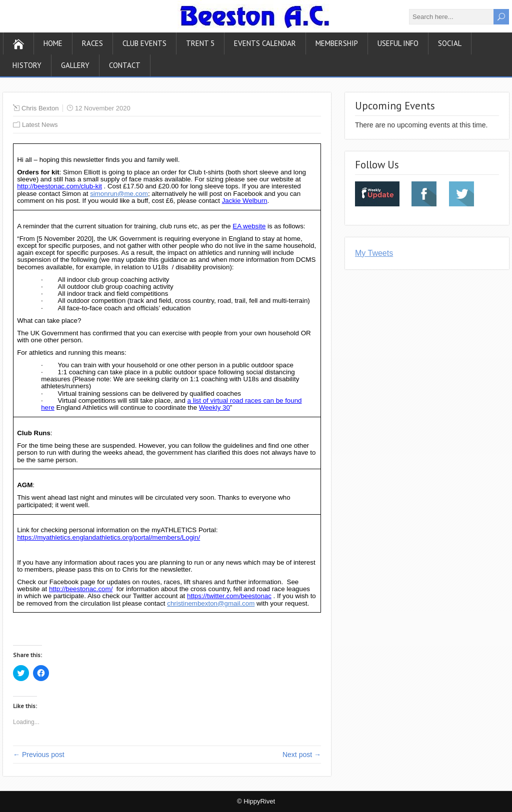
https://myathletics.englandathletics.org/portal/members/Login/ (108, 537)
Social (450, 43)
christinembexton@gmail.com (211, 603)
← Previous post (39, 755)
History (27, 65)
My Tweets (374, 253)
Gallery (75, 65)
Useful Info (398, 43)
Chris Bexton (40, 108)
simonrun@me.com (119, 194)
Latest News (40, 125)
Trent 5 (200, 43)
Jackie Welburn (245, 201)
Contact (125, 65)
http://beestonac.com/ (81, 589)
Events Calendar (265, 43)
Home (53, 43)
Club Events (144, 43)
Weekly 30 (214, 407)
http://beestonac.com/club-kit (59, 186)
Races (92, 43)
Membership (337, 43)
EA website (249, 226)
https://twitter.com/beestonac (229, 596)
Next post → (302, 755)
